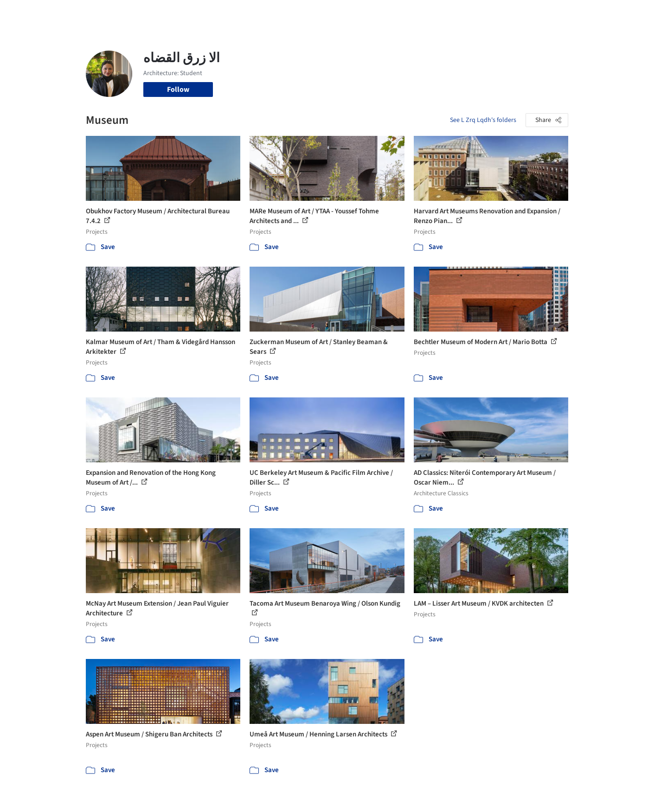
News (457, 13)
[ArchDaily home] (52, 13)
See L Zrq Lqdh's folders (483, 120)
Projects (292, 13)
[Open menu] (609, 13)
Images (324, 13)
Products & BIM (367, 13)
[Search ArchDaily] (180, 13)
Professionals (420, 13)
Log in (533, 13)
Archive (485, 13)
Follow (178, 90)
